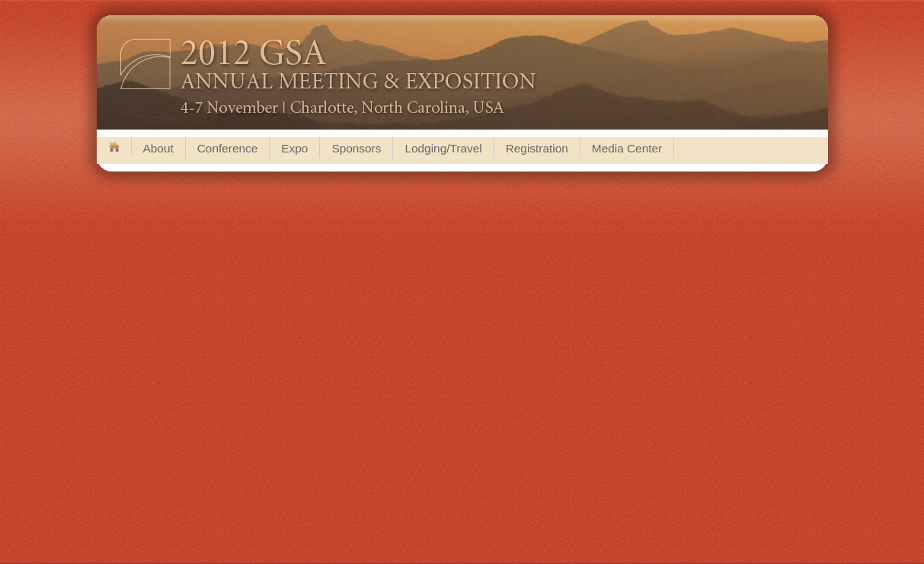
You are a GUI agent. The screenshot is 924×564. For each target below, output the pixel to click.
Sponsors (356, 148)
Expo (294, 148)
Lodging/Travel (443, 148)
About (158, 148)
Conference (228, 148)
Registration (537, 148)
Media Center (627, 148)
